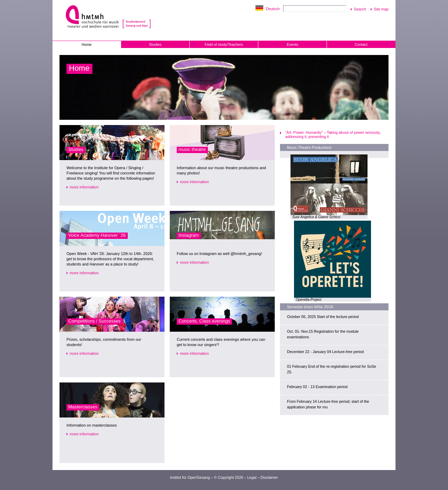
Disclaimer (269, 477)
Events (292, 44)
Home (86, 44)
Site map (381, 9)
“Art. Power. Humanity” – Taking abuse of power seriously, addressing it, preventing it (333, 134)
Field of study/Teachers (224, 44)
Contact (361, 44)
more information (84, 187)
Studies (155, 44)
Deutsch (273, 9)
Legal (252, 477)
